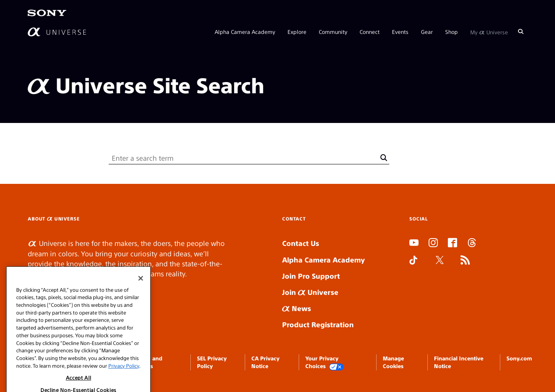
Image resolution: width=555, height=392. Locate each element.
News (297, 308)
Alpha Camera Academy (245, 32)
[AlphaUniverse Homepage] (57, 32)
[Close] (141, 289)
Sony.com (519, 358)
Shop (452, 32)
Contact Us (301, 243)
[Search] (521, 32)
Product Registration (318, 324)
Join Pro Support (311, 276)
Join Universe (310, 292)
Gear (427, 32)
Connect (370, 32)
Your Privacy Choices (325, 363)
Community (333, 32)
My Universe (489, 32)
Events (400, 32)
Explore (297, 32)
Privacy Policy (124, 376)
